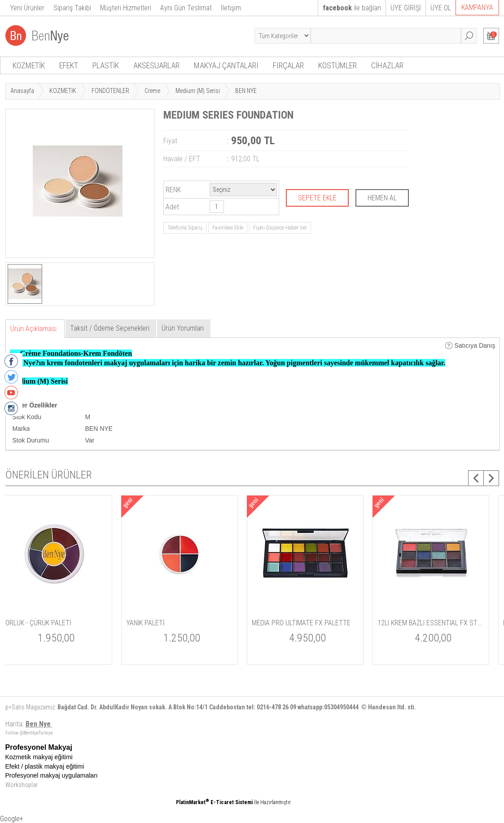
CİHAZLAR (387, 65)
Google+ (12, 819)
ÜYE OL (441, 8)
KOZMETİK (29, 65)
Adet (172, 207)
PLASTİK (106, 65)
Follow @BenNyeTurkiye (29, 733)
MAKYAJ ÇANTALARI (226, 65)
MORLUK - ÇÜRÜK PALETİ (297, 623)
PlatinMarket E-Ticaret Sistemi (214, 802)
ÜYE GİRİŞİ (406, 8)
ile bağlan (352, 8)
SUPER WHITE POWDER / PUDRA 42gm (189, 623)
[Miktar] (217, 207)
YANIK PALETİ (407, 623)
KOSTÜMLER (337, 65)
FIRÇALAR (288, 65)
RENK (173, 190)
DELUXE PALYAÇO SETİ (43, 623)
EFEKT (69, 65)
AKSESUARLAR (156, 65)
